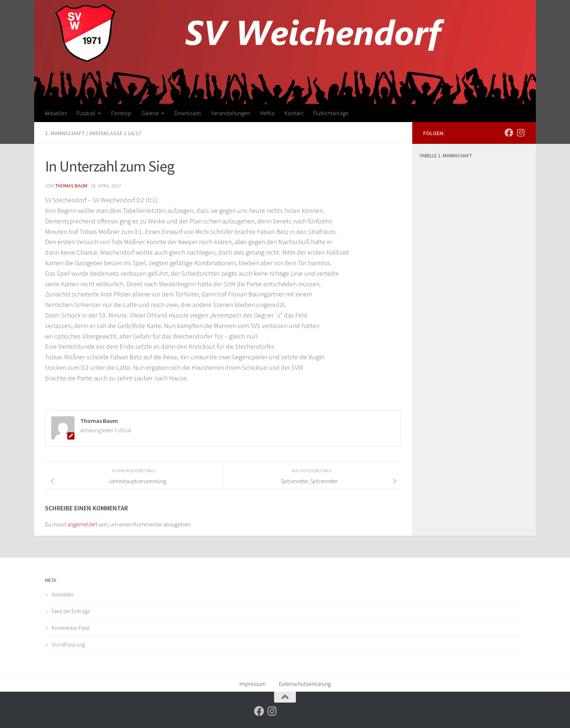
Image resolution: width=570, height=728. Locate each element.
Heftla (267, 113)
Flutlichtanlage (331, 113)
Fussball (86, 113)
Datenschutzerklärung (305, 684)
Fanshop (121, 113)
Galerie (150, 113)
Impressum (253, 684)
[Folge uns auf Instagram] (521, 133)
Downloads (188, 113)
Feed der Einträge (71, 611)
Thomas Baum (71, 186)
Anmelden (63, 594)
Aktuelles (56, 113)
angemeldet (82, 524)
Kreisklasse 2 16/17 (115, 133)
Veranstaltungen (231, 113)
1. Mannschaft (65, 133)
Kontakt (294, 113)
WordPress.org (68, 645)
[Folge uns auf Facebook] (509, 133)
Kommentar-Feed (71, 628)
